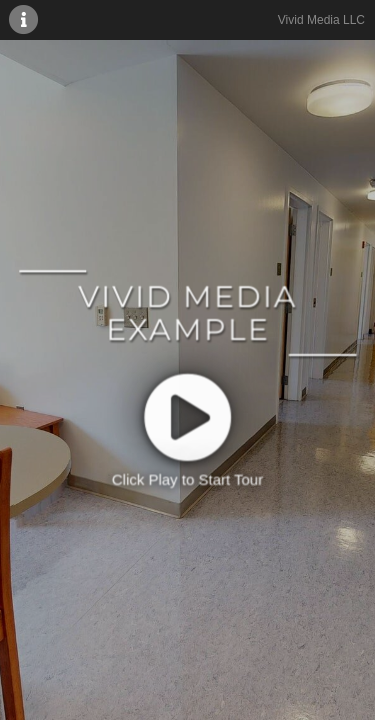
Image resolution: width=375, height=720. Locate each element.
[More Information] (24, 19)
